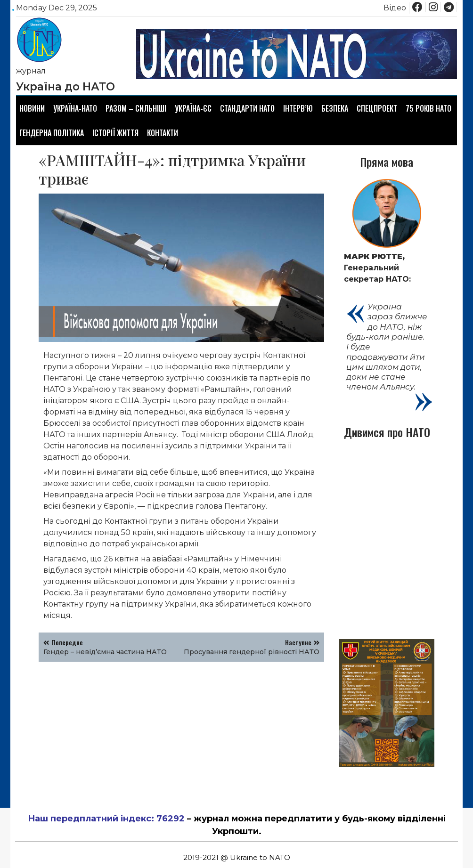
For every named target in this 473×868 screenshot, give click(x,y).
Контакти (163, 133)
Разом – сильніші (136, 108)
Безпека (335, 108)
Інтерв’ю (298, 108)
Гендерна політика (52, 133)
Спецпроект (377, 108)
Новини (32, 108)
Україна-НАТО (75, 108)
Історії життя (115, 133)
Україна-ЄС (193, 108)
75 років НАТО (428, 108)
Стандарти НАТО (247, 108)
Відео (395, 8)
